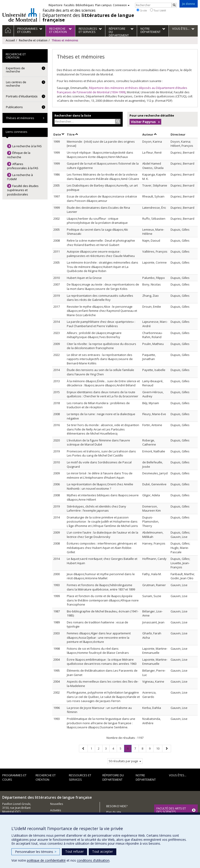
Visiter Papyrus (143, 122)
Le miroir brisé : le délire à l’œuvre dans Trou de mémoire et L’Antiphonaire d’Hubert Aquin (100, 475)
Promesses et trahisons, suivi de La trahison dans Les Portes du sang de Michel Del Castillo (101, 453)
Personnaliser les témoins (36, 852)
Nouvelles (57, 804)
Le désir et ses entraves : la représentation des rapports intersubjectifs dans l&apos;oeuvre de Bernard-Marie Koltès (100, 359)
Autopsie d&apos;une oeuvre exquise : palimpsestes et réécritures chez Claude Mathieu (101, 254)
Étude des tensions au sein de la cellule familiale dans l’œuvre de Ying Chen (100, 372)
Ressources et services (80, 777)
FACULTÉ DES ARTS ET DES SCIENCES (171, 810)
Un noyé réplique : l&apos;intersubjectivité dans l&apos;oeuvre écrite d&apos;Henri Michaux (100, 155)
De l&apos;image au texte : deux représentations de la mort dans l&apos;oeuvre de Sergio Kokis (103, 287)
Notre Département (146, 777)
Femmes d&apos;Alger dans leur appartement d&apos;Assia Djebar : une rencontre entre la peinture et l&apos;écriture (99, 637)
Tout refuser (74, 851)
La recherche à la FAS (27, 146)
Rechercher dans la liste (73, 115)
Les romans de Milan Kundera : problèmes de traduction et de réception (98, 405)
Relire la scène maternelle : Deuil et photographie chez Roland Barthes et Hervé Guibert (101, 243)
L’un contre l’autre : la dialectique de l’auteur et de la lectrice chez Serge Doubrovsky (103, 535)
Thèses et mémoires (20, 118)
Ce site (142, 10)
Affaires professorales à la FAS (23, 166)
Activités (56, 810)
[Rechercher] (174, 5)
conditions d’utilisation (93, 860)
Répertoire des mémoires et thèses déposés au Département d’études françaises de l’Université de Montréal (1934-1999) (122, 90)
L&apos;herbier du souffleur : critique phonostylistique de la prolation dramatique (97, 221)
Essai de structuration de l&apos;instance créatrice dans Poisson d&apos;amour (102, 199)
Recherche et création (33, 40)
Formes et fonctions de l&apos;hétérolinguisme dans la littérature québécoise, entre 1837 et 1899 (101, 587)
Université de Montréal (20, 15)
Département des (88, 18)
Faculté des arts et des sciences (69, 10)
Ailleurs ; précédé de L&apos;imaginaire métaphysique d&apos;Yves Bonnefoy (94, 335)
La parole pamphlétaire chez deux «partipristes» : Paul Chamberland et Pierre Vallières (101, 324)
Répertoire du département (113, 777)
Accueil (10, 40)
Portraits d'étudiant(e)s (22, 96)
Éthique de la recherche (19, 155)
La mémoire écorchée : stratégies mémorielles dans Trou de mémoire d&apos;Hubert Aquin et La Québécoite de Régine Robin (103, 267)
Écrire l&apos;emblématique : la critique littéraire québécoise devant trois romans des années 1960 (102, 662)
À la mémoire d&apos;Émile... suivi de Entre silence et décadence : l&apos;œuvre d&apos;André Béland (103, 383)
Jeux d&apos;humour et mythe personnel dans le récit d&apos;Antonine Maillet (101, 576)
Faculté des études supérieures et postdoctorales (23, 190)
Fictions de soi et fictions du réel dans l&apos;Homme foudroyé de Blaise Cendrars (98, 651)
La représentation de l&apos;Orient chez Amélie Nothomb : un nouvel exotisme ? (100, 486)
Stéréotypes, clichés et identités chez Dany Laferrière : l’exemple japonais (96, 509)
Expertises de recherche (15, 70)
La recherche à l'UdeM (20, 177)
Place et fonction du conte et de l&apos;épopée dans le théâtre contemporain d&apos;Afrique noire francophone (103, 600)
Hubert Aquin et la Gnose (84, 278)
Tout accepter (103, 851)
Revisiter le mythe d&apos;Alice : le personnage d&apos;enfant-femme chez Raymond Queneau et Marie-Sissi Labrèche (102, 311)
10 (159, 748)
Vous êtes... (178, 775)
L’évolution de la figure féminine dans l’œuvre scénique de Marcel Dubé (98, 442)
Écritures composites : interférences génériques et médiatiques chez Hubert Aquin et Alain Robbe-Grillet (102, 548)
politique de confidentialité (46, 860)
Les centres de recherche (16, 84)
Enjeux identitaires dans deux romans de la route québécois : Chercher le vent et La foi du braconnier (103, 394)
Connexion (121, 5)
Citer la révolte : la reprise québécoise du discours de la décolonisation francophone (101, 346)
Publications (14, 107)
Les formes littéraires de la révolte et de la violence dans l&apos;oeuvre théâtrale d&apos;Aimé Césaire (103, 177)
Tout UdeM (158, 10)
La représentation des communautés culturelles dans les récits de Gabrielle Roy (100, 298)
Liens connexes (17, 132)
